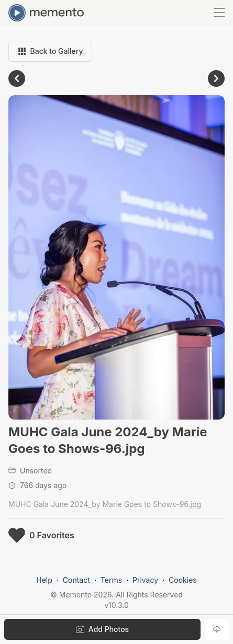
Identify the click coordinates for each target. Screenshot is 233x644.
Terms (111, 580)
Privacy (145, 580)
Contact (76, 580)
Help (44, 580)
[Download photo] (217, 629)
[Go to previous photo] (17, 78)
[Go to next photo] (216, 78)
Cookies (183, 580)
